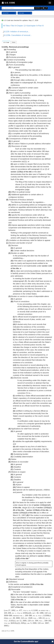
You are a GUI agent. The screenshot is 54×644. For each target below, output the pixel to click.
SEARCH (38, 8)
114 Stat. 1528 (27, 618)
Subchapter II (32, 26)
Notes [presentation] (14, 42)
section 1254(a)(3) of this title (25, 513)
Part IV (41, 26)
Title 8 (13, 26)
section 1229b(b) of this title (37, 510)
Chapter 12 (21, 26)
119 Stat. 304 (33, 621)
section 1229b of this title (33, 584)
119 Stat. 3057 (43, 623)
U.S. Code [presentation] (6, 42)
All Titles (6, 26)
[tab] (6, 42)
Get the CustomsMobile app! (26, 641)
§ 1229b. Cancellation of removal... (18, 35)
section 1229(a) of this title (21, 172)
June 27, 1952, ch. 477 (13, 610)
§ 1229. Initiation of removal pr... (17, 32)
